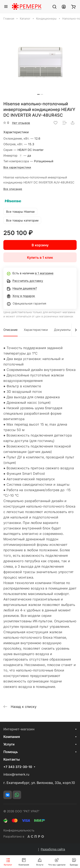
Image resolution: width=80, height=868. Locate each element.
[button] (38, 94)
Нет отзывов (21, 123)
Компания (12, 737)
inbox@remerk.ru (16, 774)
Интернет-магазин (19, 729)
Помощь (11, 752)
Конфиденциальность (19, 830)
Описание (10, 330)
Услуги (9, 744)
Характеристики (36, 330)
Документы (62, 330)
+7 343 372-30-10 (18, 767)
